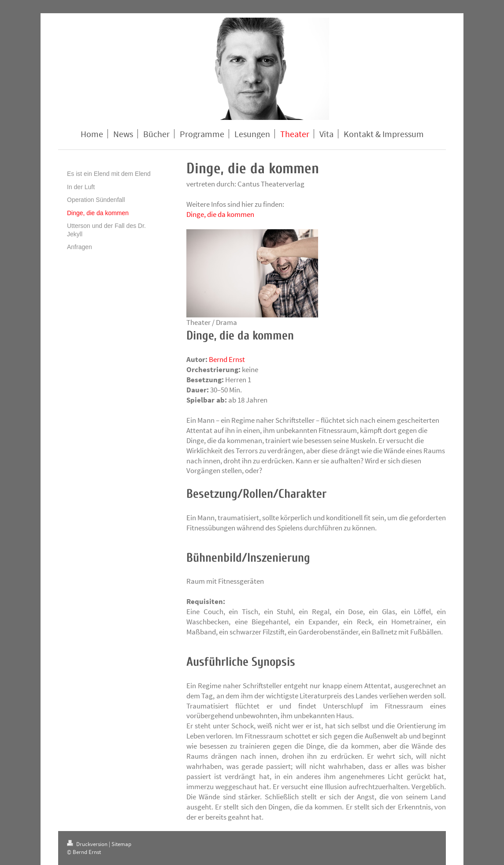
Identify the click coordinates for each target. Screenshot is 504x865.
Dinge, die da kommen (220, 214)
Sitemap (121, 844)
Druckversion (88, 844)
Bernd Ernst (227, 359)
